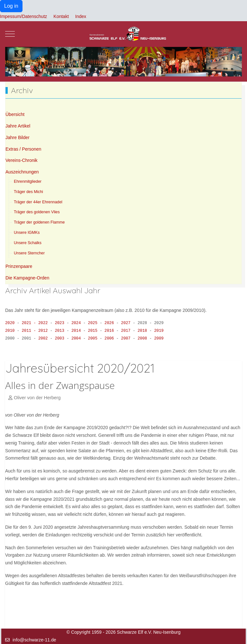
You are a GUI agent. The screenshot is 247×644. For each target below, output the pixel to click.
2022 (44, 323)
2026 (110, 323)
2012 (44, 331)
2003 (61, 339)
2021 (29, 323)
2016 (110, 331)
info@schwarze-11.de (34, 640)
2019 (159, 331)
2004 (77, 339)
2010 (10, 331)
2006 (110, 339)
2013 (61, 331)
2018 (144, 331)
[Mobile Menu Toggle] (10, 34)
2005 (94, 339)
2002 (44, 339)
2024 (77, 323)
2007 (127, 339)
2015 (94, 331)
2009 (159, 339)
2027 (127, 323)
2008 (144, 339)
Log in (11, 6)
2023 (61, 323)
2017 (127, 331)
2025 (94, 323)
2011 (29, 331)
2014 (77, 331)
